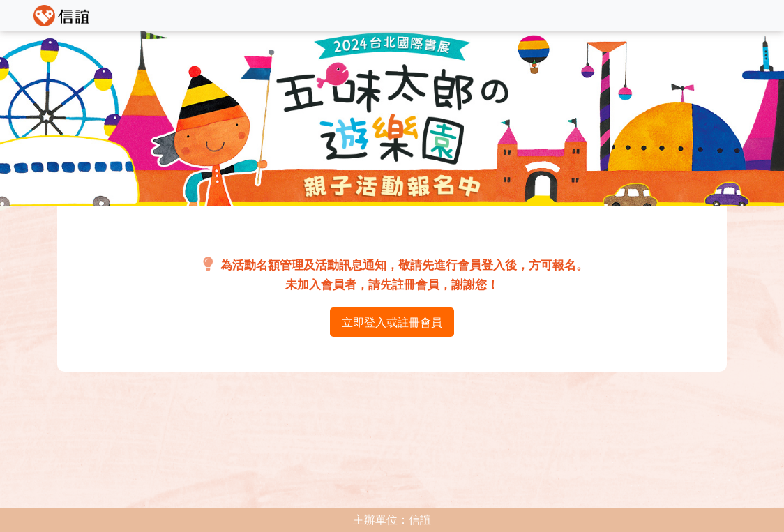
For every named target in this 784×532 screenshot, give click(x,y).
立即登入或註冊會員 (392, 322)
